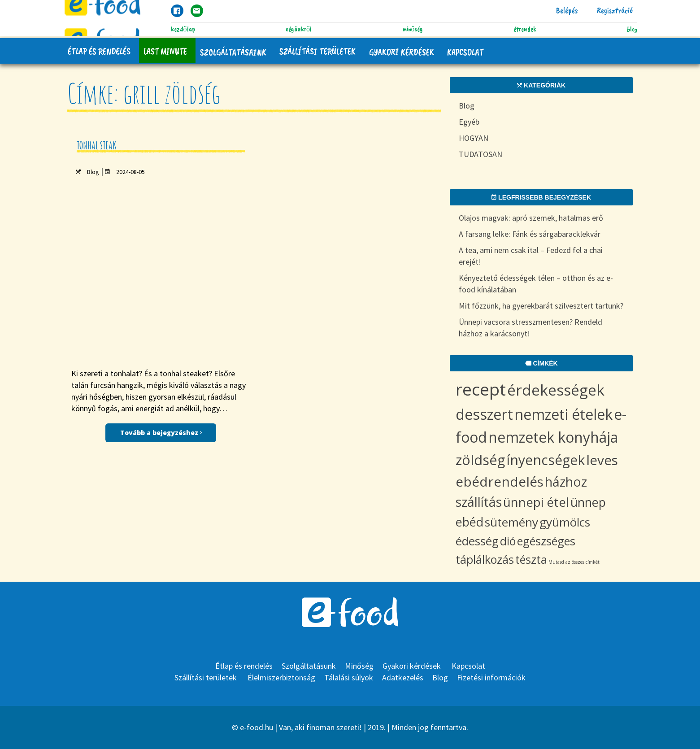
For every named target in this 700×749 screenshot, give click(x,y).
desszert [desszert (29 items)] (484, 414)
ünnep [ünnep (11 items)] (588, 502)
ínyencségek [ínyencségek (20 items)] (546, 460)
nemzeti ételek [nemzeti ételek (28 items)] (563, 414)
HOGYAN (474, 138)
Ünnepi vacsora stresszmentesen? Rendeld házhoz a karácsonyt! (530, 328)
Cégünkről (299, 29)
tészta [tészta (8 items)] (531, 559)
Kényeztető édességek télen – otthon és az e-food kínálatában (536, 284)
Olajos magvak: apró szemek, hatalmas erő (531, 218)
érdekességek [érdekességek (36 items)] (556, 390)
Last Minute (166, 51)
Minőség (413, 29)
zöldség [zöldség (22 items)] (480, 460)
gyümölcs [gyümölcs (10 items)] (565, 522)
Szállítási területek (319, 51)
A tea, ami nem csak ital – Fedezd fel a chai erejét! (531, 256)
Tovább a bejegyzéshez (161, 255)
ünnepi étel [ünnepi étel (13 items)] (536, 502)
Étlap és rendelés (99, 51)
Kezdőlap (183, 29)
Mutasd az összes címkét (574, 562)
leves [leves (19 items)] (602, 460)
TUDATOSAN (480, 154)
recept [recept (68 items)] (481, 389)
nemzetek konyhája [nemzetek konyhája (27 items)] (553, 437)
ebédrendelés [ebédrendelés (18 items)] (500, 481)
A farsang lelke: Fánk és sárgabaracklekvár (530, 234)
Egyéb (469, 122)
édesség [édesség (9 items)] (477, 541)
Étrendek (525, 29)
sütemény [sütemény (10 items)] (511, 522)
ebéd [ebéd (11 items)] (470, 522)
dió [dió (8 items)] (508, 541)
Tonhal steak (97, 145)
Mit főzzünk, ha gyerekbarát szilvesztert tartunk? (541, 306)
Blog (632, 29)
